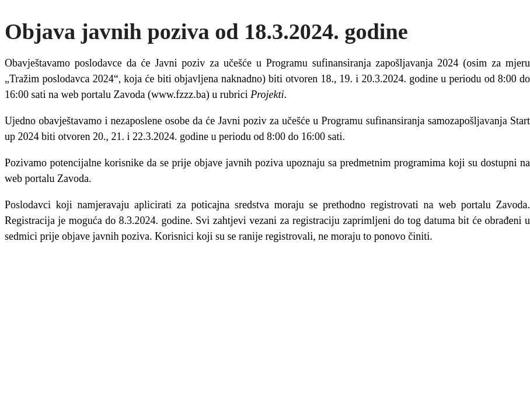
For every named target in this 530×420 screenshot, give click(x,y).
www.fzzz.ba (179, 94)
